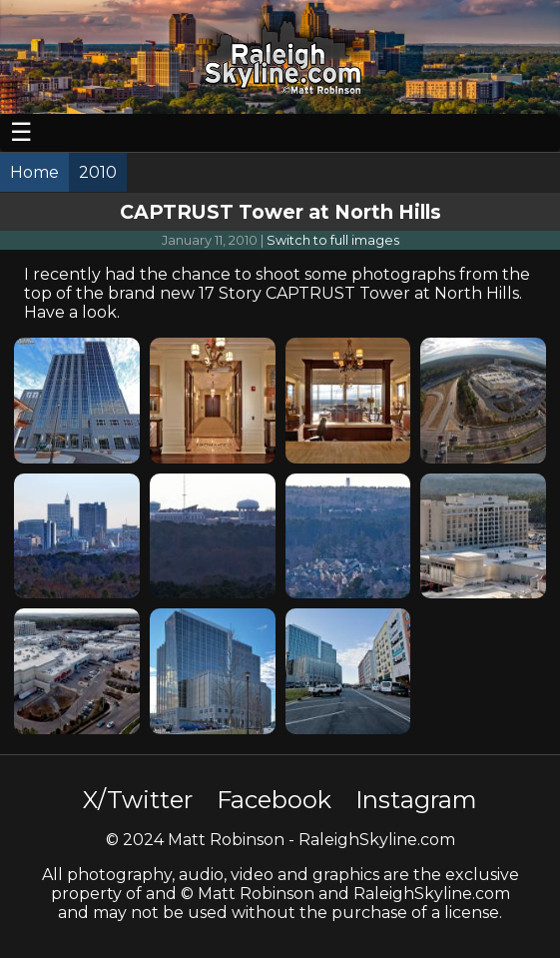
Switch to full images (333, 240)
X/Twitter (138, 800)
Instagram (416, 800)
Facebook (274, 800)
